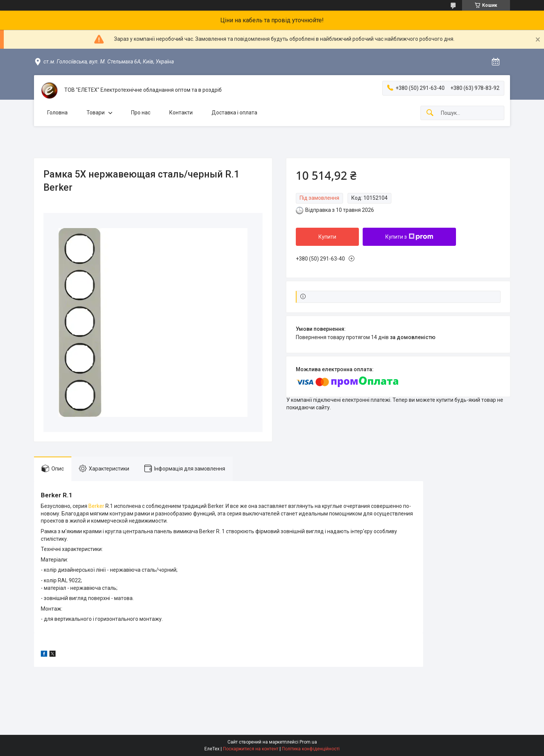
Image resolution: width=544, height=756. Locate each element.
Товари (96, 113)
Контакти (181, 113)
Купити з (409, 237)
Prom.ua (308, 742)
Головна (57, 113)
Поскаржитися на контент (251, 749)
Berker (96, 506)
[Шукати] (430, 113)
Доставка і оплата (234, 113)
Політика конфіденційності (311, 749)
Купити (327, 237)
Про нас (141, 113)
